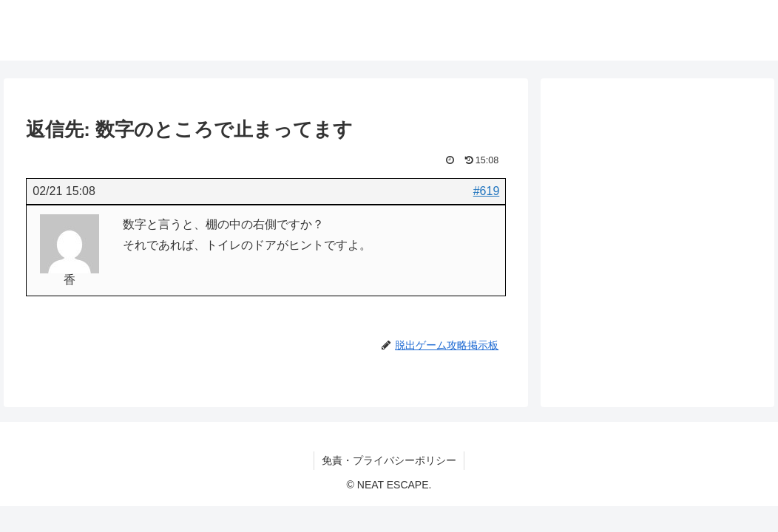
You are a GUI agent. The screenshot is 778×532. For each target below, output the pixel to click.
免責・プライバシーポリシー (389, 460)
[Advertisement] (657, 208)
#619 (487, 191)
